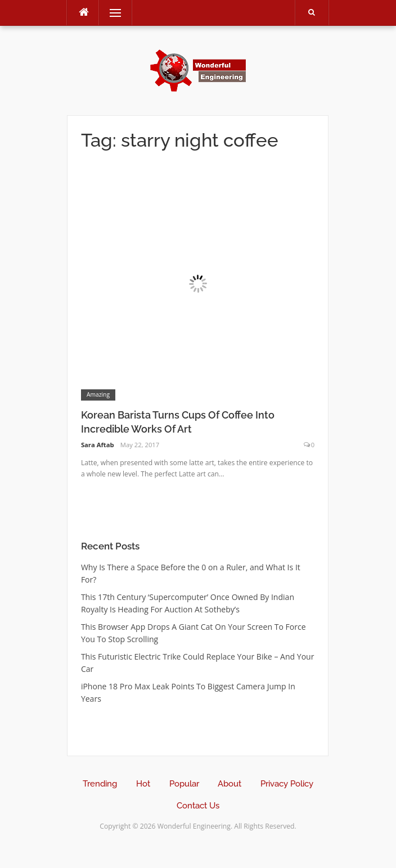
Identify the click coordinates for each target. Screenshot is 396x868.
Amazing (98, 394)
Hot (143, 784)
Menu (110, 13)
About (229, 784)
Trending (100, 784)
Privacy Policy (287, 784)
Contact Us (198, 806)
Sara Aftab (98, 445)
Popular (184, 784)
